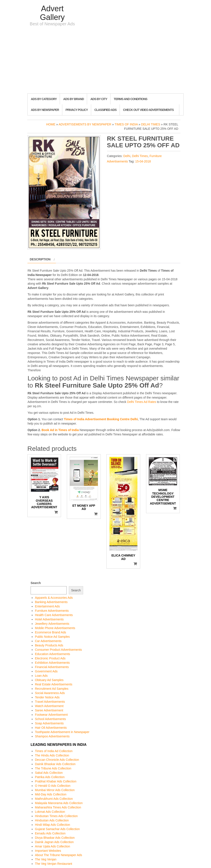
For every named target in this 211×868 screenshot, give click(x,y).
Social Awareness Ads (50, 693)
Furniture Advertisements (52, 611)
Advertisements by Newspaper (85, 124)
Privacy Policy (77, 110)
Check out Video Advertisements (148, 110)
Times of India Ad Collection (54, 751)
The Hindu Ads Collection (52, 755)
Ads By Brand (73, 99)
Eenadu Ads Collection (50, 833)
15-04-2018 (143, 161)
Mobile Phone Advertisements (55, 628)
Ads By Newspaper (45, 110)
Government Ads (46, 671)
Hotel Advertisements (49, 619)
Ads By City (99, 99)
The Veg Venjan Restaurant (54, 864)
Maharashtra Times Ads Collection (58, 807)
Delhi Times (151, 124)
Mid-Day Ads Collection (51, 794)
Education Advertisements (53, 654)
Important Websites (48, 851)
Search (36, 583)
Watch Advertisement (49, 706)
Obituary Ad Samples (49, 680)
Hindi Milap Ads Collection (53, 825)
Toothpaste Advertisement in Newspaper (62, 732)
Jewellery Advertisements (52, 624)
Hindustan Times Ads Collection (56, 816)
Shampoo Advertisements (52, 736)
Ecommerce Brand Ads (50, 632)
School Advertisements (50, 719)
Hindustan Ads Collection (52, 820)
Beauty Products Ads (49, 645)
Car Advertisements (48, 641)
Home (51, 124)
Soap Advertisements (49, 723)
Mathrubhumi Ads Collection (54, 799)
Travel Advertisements (50, 702)
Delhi (127, 156)
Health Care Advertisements (54, 615)
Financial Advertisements (52, 667)
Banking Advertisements (51, 602)
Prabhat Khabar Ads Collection (56, 781)
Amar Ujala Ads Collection (53, 846)
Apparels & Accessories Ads (54, 598)
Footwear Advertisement (51, 715)
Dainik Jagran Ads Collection (54, 842)
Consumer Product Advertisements (58, 650)
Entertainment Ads (47, 606)
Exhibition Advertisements (52, 663)
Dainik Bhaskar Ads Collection (55, 764)
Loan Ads (41, 676)
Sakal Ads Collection (49, 773)
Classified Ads (105, 110)
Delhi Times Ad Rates (142, 402)
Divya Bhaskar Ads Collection (55, 838)
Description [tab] (40, 259)
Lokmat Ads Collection (50, 812)
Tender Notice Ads (47, 697)
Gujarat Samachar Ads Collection (57, 829)
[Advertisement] (105, 61)
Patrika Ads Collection (50, 777)
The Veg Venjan (46, 859)
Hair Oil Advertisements (51, 728)
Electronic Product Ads (50, 658)
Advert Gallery (52, 13)
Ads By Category (44, 99)
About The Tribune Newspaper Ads (59, 855)
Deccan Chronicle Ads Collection (57, 760)
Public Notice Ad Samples (52, 637)
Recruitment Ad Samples (52, 689)
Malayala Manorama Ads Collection (59, 803)
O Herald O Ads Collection (53, 786)
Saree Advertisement (49, 710)
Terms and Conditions (130, 99)
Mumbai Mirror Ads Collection (55, 790)
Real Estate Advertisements (54, 684)
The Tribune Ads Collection (53, 768)
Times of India (126, 124)
